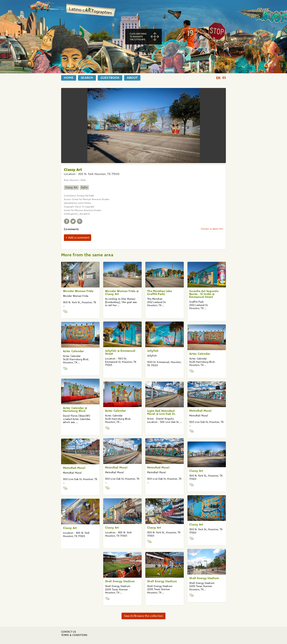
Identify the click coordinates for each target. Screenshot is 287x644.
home (69, 78)
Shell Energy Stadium (204, 578)
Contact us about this (212, 229)
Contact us (69, 632)
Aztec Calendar (73, 351)
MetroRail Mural (200, 411)
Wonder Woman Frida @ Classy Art (122, 293)
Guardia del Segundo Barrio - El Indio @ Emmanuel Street (204, 294)
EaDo (84, 187)
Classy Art (71, 187)
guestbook (110, 78)
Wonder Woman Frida (78, 291)
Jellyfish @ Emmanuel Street (120, 352)
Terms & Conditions (74, 635)
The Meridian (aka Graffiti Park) (160, 293)
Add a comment (79, 238)
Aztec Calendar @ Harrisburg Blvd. (75, 409)
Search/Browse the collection (144, 616)
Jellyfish (153, 351)
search (87, 78)
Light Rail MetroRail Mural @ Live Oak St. (161, 412)
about (132, 78)
